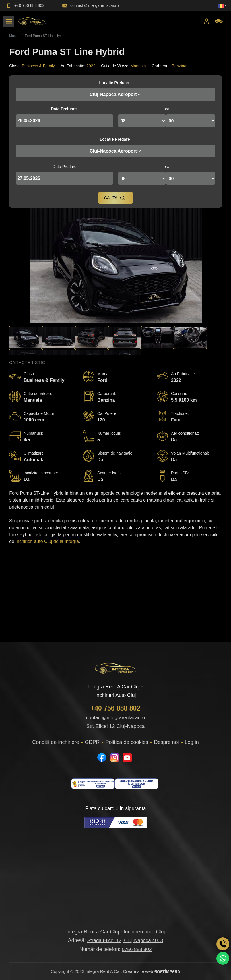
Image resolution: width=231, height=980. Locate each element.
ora (166, 109)
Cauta (115, 198)
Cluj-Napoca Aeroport (115, 94)
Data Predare (64, 167)
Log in (192, 742)
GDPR (92, 742)
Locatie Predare (115, 139)
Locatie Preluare (115, 83)
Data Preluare (64, 109)
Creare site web (152, 971)
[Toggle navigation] (9, 21)
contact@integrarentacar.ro (115, 718)
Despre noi (167, 742)
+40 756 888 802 (115, 708)
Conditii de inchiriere (56, 742)
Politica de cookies (127, 742)
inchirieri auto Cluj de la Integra (47, 541)
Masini (14, 36)
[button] (222, 6)
